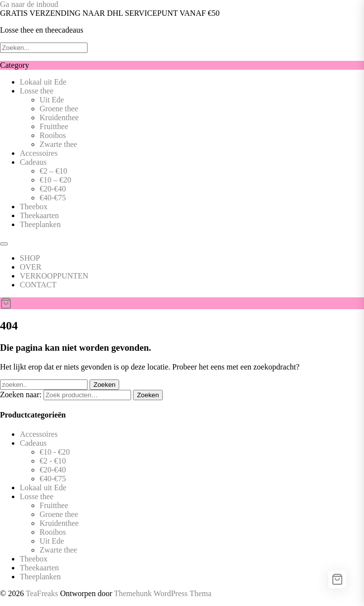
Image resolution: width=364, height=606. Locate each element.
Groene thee (59, 109)
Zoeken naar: (21, 395)
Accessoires (39, 153)
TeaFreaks (42, 593)
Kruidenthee (59, 117)
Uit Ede (52, 100)
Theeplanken (40, 224)
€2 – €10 (53, 171)
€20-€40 (53, 189)
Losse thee (37, 91)
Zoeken (148, 395)
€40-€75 (53, 198)
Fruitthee (54, 126)
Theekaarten (39, 215)
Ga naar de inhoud (29, 4)
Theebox (34, 207)
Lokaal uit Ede (43, 82)
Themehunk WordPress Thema (162, 593)
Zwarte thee (58, 144)
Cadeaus (33, 162)
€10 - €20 (55, 452)
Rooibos (53, 135)
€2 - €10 (53, 461)
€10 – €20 (55, 180)
